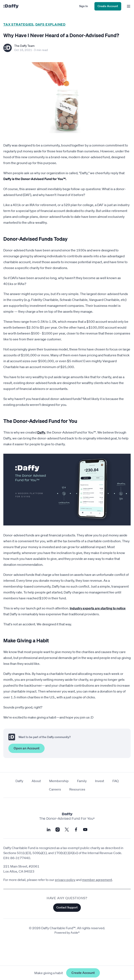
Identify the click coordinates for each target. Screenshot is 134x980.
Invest (100, 781)
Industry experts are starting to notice (98, 608)
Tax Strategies (18, 24)
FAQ (116, 781)
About (36, 781)
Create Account (83, 973)
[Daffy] (11, 6)
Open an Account (26, 748)
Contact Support (67, 907)
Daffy (41, 432)
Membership (59, 781)
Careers (55, 789)
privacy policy (65, 880)
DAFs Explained (50, 24)
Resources (77, 789)
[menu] (128, 6)
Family (82, 781)
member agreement (97, 880)
